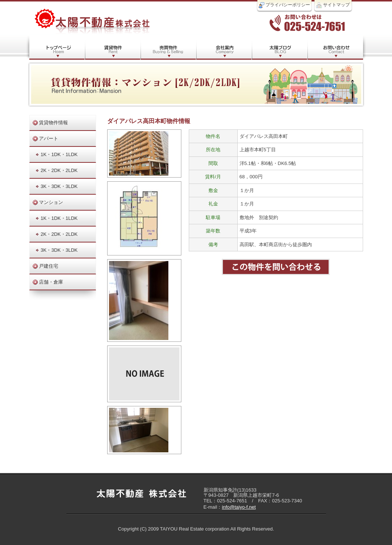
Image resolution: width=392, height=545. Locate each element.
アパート (49, 138)
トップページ (57, 47)
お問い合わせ (335, 47)
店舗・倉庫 (51, 282)
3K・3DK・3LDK (59, 186)
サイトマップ (333, 5)
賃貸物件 (113, 47)
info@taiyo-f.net (239, 507)
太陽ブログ (280, 47)
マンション (51, 202)
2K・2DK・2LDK (59, 170)
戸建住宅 (49, 266)
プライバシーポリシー (284, 5)
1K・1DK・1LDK (59, 154)
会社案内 (224, 47)
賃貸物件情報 (53, 123)
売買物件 (168, 47)
